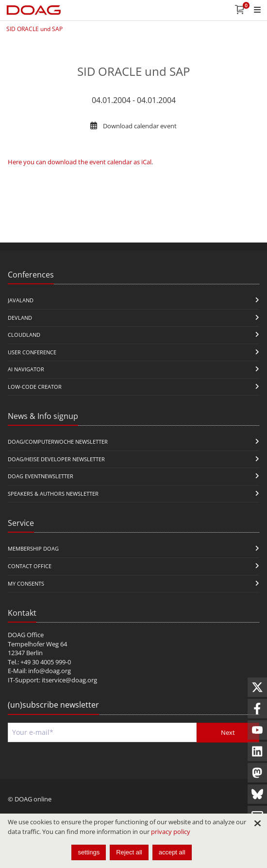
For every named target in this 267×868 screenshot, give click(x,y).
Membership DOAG (33, 548)
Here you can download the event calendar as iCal (80, 162)
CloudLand (24, 335)
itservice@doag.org (69, 680)
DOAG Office (26, 635)
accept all (172, 852)
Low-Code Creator (35, 387)
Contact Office (30, 566)
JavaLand (21, 300)
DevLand (20, 318)
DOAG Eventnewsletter (41, 476)
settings (89, 852)
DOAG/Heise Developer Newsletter (56, 459)
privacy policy (171, 832)
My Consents (26, 583)
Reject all (129, 852)
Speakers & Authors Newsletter (53, 494)
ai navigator (26, 369)
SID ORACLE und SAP (34, 29)
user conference (32, 352)
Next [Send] (228, 732)
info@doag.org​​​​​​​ (50, 671)
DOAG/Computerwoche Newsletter (58, 442)
